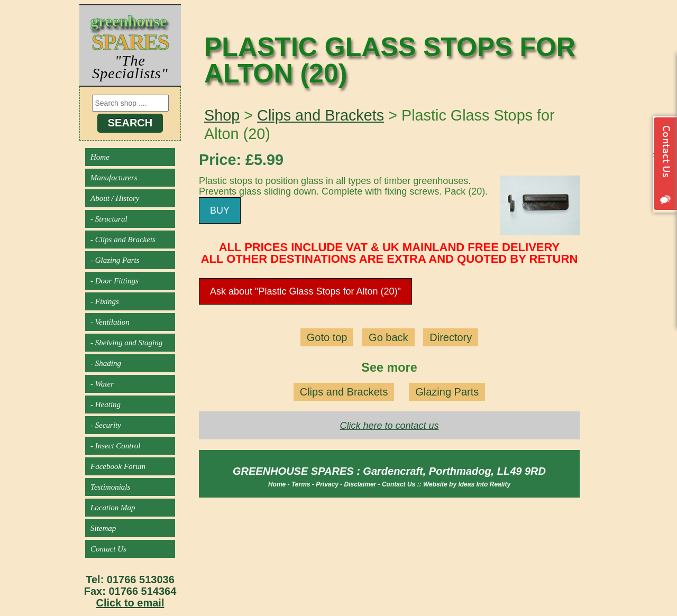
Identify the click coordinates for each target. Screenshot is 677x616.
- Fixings (105, 301)
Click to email (130, 603)
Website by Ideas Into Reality (467, 484)
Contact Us (108, 549)
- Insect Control (115, 446)
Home (100, 157)
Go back (388, 337)
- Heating (106, 404)
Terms (301, 484)
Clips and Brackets (321, 115)
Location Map (113, 508)
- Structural (109, 219)
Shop (222, 115)
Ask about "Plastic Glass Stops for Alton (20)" (305, 291)
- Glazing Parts (115, 260)
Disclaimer (360, 484)
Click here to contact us (389, 426)
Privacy (327, 484)
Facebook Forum (118, 466)
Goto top (327, 337)
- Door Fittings (115, 281)
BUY (220, 210)
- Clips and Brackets (123, 240)
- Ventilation (110, 322)
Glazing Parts (447, 392)
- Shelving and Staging (126, 343)
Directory (451, 337)
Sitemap (103, 528)
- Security (106, 425)
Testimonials (110, 487)
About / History (115, 198)
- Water (102, 384)
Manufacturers (114, 178)
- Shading (106, 363)
